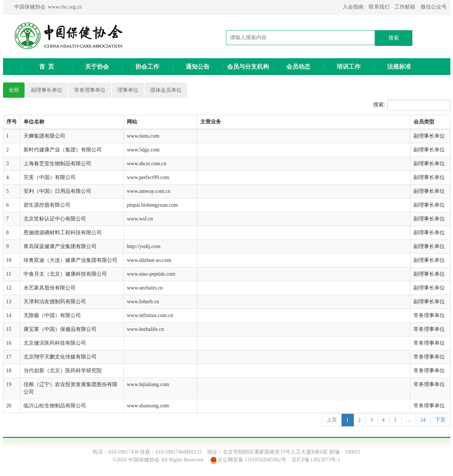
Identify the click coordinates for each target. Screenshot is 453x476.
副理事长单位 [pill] (47, 90)
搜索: (412, 105)
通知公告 (198, 67)
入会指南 (353, 7)
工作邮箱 (405, 7)
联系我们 (379, 7)
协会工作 (147, 67)
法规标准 (399, 67)
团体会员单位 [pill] (166, 90)
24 (423, 420)
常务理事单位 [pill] (90, 90)
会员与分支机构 (248, 67)
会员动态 (298, 67)
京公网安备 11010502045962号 (252, 460)
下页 (440, 420)
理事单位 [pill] (128, 90)
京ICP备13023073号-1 (316, 460)
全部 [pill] (14, 90)
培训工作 (349, 67)
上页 (332, 420)
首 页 (47, 67)
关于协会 (97, 67)
